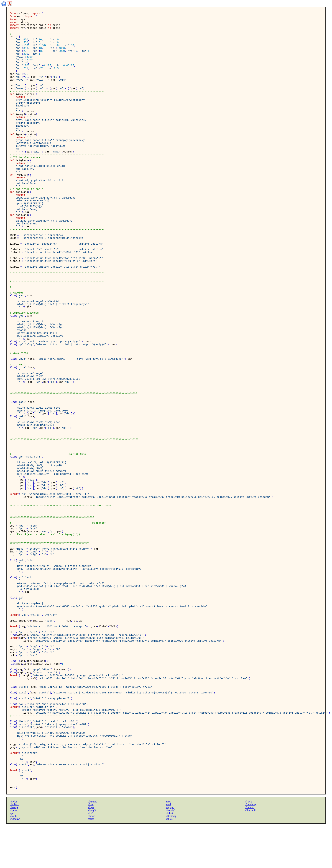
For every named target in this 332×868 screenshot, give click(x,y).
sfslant (170, 856)
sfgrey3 (92, 853)
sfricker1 (14, 848)
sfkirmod (93, 845)
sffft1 (91, 856)
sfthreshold (250, 853)
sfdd (169, 848)
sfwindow (15, 862)
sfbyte (91, 850)
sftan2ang (171, 859)
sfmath (13, 859)
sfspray (13, 853)
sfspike (13, 845)
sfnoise (170, 862)
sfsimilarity (250, 848)
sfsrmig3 (171, 853)
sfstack (248, 845)
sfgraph (170, 850)
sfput (12, 856)
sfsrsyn (92, 859)
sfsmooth (249, 850)
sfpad (91, 848)
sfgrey (91, 862)
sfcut (169, 845)
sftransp (14, 850)
